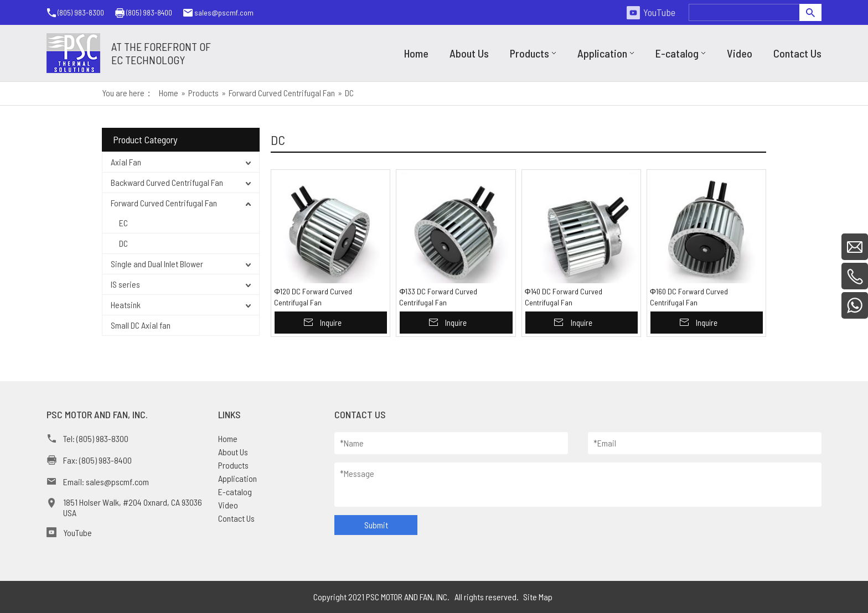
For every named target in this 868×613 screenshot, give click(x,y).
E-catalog (235, 492)
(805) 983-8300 (81, 12)
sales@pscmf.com (224, 12)
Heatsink (126, 305)
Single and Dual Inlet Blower (157, 264)
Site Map (538, 597)
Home (228, 438)
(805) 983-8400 (149, 12)
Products (233, 465)
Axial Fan (126, 162)
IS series (125, 284)
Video (228, 505)
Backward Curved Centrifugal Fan (167, 182)
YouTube (659, 12)
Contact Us (236, 518)
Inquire (331, 323)
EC (123, 223)
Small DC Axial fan (141, 325)
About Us (233, 452)
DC (123, 243)
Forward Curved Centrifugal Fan (164, 203)
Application (237, 478)
